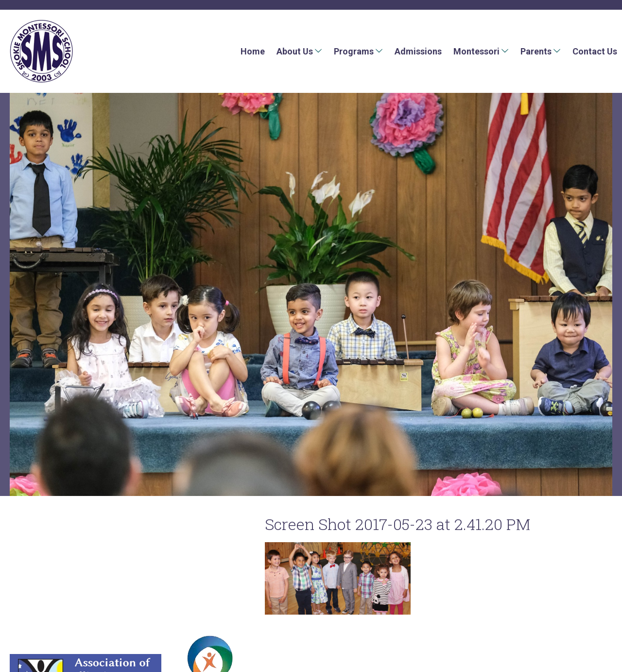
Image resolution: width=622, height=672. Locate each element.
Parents (536, 51)
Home (253, 51)
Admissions (418, 51)
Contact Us (595, 51)
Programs (354, 51)
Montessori (476, 51)
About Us (295, 51)
